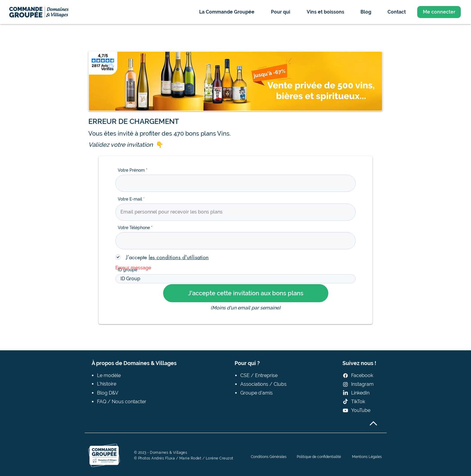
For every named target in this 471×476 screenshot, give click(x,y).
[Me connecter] (439, 12)
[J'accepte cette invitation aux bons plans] (246, 293)
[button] (227, 12)
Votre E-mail (130, 199)
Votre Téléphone (134, 228)
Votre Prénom (131, 170)
